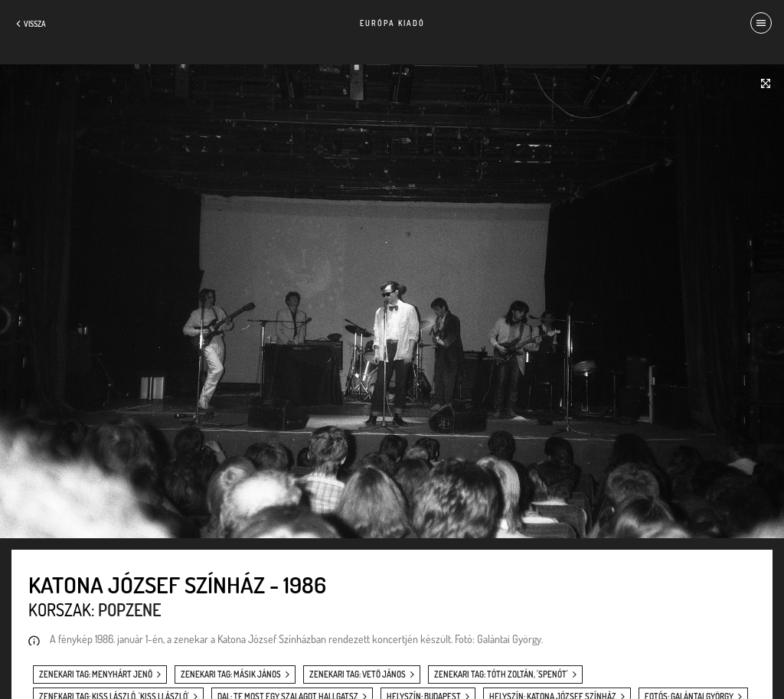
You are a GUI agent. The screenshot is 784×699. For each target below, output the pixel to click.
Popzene (129, 609)
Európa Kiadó (392, 23)
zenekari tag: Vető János (358, 675)
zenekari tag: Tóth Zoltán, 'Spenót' (501, 675)
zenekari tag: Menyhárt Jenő (96, 675)
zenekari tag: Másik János (231, 675)
